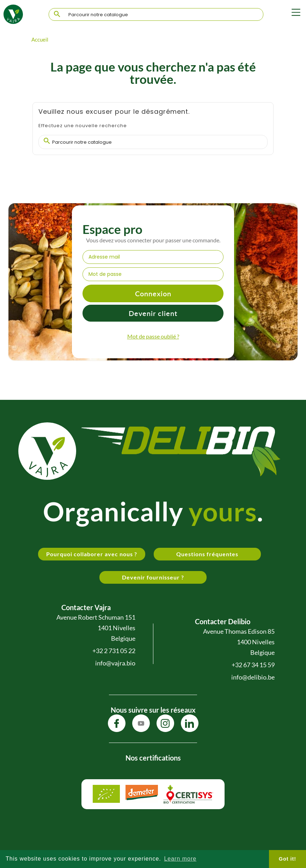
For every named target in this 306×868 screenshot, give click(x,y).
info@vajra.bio (115, 663)
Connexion (153, 293)
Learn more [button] (180, 859)
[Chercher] (156, 15)
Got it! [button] (287, 859)
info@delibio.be (253, 677)
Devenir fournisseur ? (153, 577)
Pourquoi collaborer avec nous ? (92, 554)
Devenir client (153, 313)
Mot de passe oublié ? (153, 336)
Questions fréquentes (207, 554)
